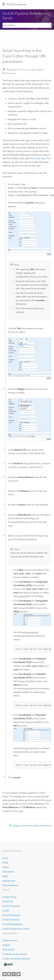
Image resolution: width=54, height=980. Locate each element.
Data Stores (8, 872)
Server (6, 867)
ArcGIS (6, 911)
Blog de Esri (8, 950)
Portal (5, 863)
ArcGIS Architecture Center (16, 929)
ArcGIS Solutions (11, 920)
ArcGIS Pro (8, 902)
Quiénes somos (10, 940)
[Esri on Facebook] (9, 974)
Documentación (10, 885)
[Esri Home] (8, 964)
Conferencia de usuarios (15, 954)
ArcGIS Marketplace (12, 924)
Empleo (6, 945)
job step (41, 158)
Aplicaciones (9, 881)
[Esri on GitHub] (14, 974)
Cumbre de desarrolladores (16, 959)
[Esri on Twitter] (5, 974)
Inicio (5, 858)
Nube (5, 876)
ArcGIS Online (10, 897)
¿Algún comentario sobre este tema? (32, 826)
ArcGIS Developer (11, 915)
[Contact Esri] (18, 974)
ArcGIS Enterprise (16, 4)
